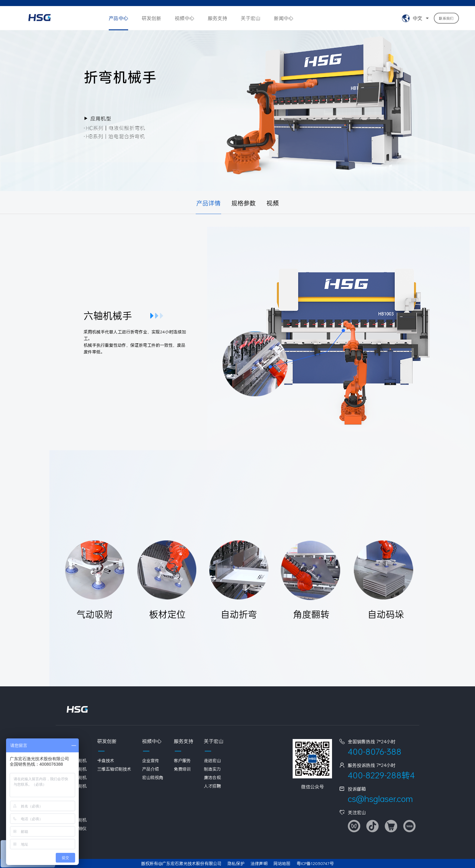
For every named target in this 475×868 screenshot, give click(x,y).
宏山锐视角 (153, 777)
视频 (273, 203)
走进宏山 (212, 760)
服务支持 (218, 18)
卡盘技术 (106, 760)
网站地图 (282, 863)
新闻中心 (284, 18)
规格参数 (244, 203)
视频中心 (184, 18)
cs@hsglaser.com (380, 799)
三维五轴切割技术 (114, 769)
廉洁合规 (212, 777)
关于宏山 (251, 18)
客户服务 (182, 760)
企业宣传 (151, 760)
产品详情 (208, 203)
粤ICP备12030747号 (315, 863)
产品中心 (118, 18)
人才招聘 (212, 786)
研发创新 (151, 18)
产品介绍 (151, 769)
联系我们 (446, 18)
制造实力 (212, 769)
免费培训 (182, 769)
